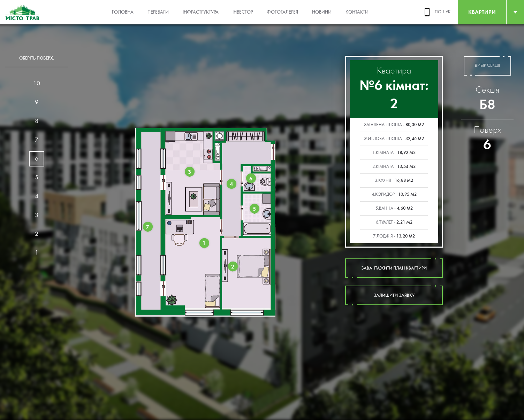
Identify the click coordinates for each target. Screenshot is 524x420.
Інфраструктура (201, 12)
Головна (123, 12)
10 (37, 83)
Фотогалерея (282, 12)
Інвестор (243, 12)
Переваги (158, 12)
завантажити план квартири (394, 268)
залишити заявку (394, 295)
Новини (322, 12)
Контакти (357, 12)
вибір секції (487, 66)
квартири (482, 12)
